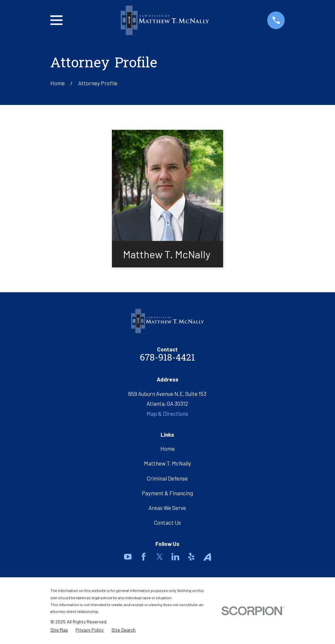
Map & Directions (167, 414)
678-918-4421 (167, 358)
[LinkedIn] (175, 557)
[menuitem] (59, 630)
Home (167, 449)
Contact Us (167, 522)
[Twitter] (160, 557)
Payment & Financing (167, 493)
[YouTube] (128, 557)
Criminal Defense (167, 478)
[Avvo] (207, 557)
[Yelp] (191, 557)
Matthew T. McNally (167, 463)
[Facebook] (144, 557)
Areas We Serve (167, 508)
